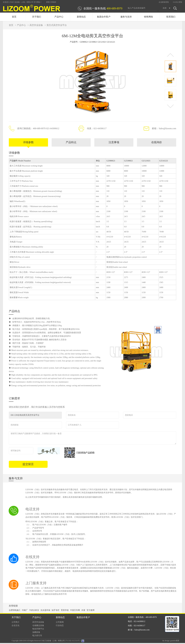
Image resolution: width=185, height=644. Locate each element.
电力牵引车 (37, 637)
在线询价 (157, 143)
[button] (170, 55)
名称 (165, 8)
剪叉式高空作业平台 (57, 25)
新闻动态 (81, 17)
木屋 (83, 611)
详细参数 (28, 143)
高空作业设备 (36, 25)
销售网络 (148, 17)
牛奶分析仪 (34, 611)
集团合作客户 (104, 17)
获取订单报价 (51, 2)
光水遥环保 (45, 611)
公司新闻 (60, 623)
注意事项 (114, 143)
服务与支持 (126, 17)
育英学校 (65, 611)
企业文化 (16, 626)
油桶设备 (36, 633)
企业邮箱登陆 (164, 2)
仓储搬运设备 (38, 626)
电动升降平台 (38, 630)
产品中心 (59, 17)
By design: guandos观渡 (171, 642)
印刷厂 (25, 611)
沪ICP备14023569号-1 (73, 642)
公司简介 (16, 623)
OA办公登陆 (178, 2)
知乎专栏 (56, 611)
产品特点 (71, 143)
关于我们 (37, 17)
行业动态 (60, 626)
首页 (14, 17)
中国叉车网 (75, 611)
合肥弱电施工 (15, 611)
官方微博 (91, 611)
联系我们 (171, 17)
